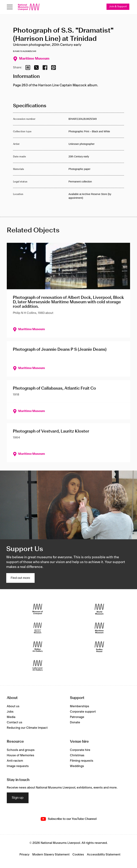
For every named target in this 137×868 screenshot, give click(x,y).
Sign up (18, 798)
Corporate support (83, 712)
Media (11, 717)
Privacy (24, 855)
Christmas (77, 755)
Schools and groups (21, 750)
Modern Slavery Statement (51, 855)
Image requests (18, 766)
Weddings (77, 766)
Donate (75, 723)
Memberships (80, 707)
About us (13, 707)
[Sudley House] (99, 647)
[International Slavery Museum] (38, 628)
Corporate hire (80, 750)
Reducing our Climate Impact (27, 728)
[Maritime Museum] (99, 628)
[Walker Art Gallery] (38, 647)
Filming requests (82, 761)
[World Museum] (99, 609)
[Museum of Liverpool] (38, 609)
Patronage (77, 717)
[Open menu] (10, 7)
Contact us (15, 723)
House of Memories (21, 755)
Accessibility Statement (104, 855)
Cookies (78, 855)
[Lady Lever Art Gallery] (38, 666)
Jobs (10, 712)
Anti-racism (15, 761)
